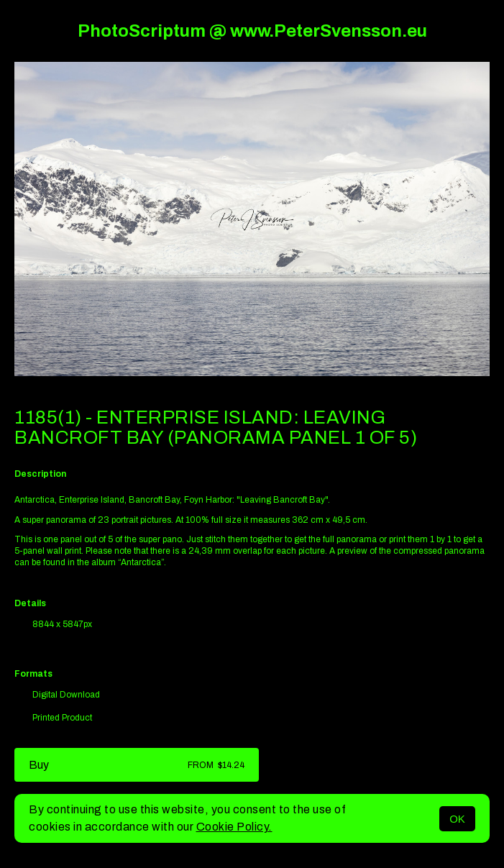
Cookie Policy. (234, 827)
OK (457, 819)
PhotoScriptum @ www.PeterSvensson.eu (252, 31)
